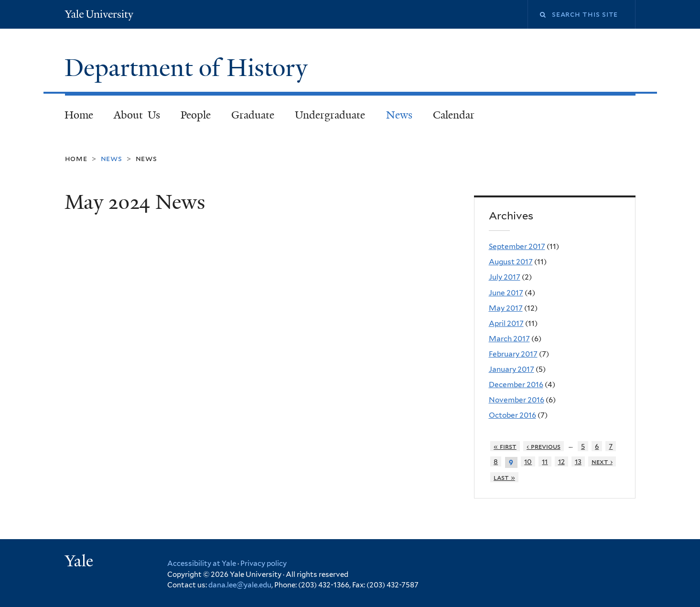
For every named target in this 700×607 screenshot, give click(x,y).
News (399, 115)
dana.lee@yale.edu (240, 585)
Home (79, 115)
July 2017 (505, 277)
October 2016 (512, 415)
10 (528, 461)
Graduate (253, 115)
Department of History (189, 68)
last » (504, 477)
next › (602, 461)
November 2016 (517, 400)
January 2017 (512, 369)
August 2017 (511, 262)
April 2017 (506, 323)
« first (505, 446)
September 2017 (517, 246)
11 (545, 461)
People (196, 115)
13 (578, 461)
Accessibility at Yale (202, 564)
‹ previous (544, 446)
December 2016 (516, 385)
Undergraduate (330, 115)
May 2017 (506, 308)
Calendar (454, 115)
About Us (137, 115)
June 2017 (506, 293)
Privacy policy (264, 564)
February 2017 (513, 354)
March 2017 (509, 339)
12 (561, 461)
